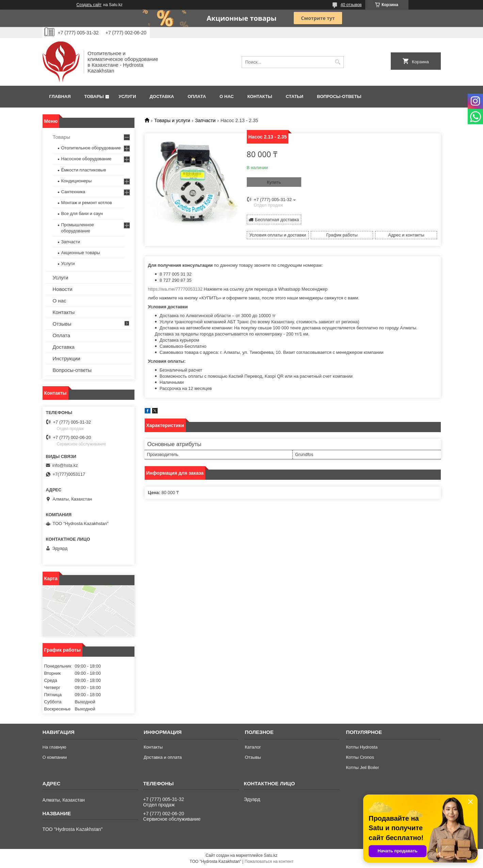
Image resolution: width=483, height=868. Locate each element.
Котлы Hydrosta (362, 747)
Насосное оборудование (86, 159)
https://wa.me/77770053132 (175, 289)
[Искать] (338, 62)
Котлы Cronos (360, 757)
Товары (94, 96)
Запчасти (205, 120)
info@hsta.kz (65, 465)
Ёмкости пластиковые (84, 170)
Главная (60, 96)
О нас (227, 96)
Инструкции (67, 358)
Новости (63, 289)
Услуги (127, 96)
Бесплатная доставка (277, 220)
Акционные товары (81, 253)
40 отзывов (351, 5)
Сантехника (73, 192)
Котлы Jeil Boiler (362, 767)
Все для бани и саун (82, 214)
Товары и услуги (172, 120)
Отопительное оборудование (91, 148)
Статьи (295, 96)
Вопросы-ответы (339, 96)
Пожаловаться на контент (269, 862)
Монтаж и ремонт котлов (87, 203)
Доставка (162, 96)
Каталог (253, 747)
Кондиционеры (77, 181)
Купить (274, 182)
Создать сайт (89, 5)
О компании (55, 757)
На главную (54, 747)
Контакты (260, 96)
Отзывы (62, 324)
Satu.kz (271, 855)
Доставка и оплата (163, 757)
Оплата (197, 96)
